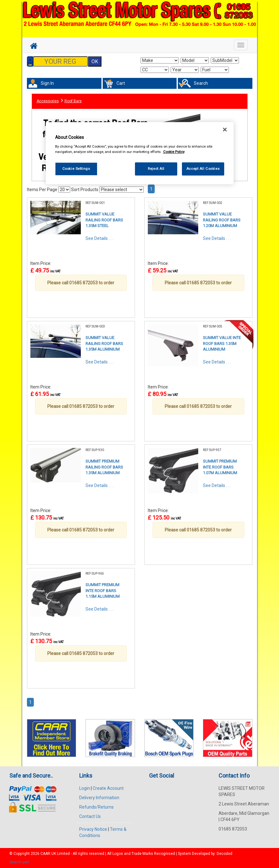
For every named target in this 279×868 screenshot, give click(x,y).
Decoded (225, 854)
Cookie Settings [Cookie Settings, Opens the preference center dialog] (76, 169)
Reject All (156, 169)
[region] (140, 153)
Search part (19, 862)
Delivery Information (99, 798)
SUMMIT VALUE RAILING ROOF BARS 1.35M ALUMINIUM (104, 343)
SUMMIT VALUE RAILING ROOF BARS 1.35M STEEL (104, 220)
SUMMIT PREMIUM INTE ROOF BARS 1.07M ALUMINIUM (220, 467)
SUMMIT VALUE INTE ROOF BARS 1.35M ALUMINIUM (222, 343)
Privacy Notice (93, 829)
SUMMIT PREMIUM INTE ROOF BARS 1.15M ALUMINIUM (103, 591)
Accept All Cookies (203, 169)
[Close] (225, 129)
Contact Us (90, 816)
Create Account (108, 788)
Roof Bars (73, 101)
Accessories (48, 101)
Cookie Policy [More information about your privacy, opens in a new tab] (174, 152)
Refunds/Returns (96, 807)
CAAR (45, 854)
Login (85, 788)
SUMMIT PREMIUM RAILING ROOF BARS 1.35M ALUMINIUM (104, 467)
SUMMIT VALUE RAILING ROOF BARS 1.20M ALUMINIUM (222, 220)
